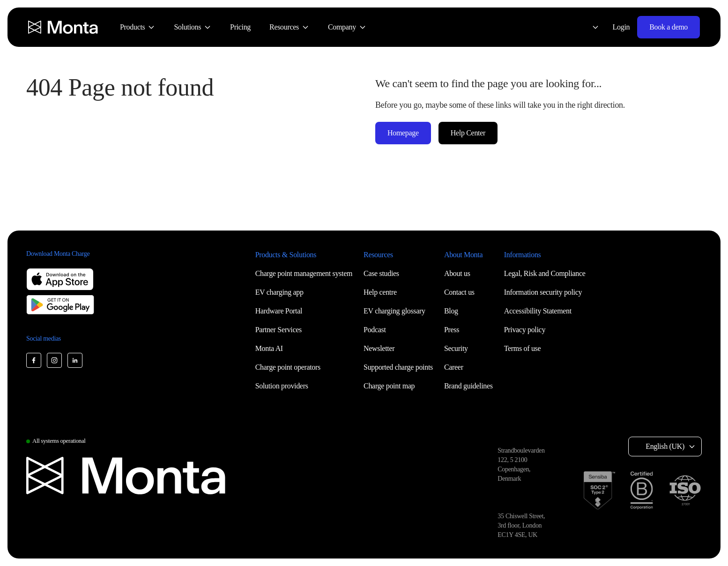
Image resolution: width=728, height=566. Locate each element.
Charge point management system (304, 273)
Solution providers (282, 386)
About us (457, 273)
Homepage (403, 133)
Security (456, 348)
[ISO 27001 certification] (685, 491)
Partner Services (279, 330)
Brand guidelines (468, 386)
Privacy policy (525, 330)
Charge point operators (288, 367)
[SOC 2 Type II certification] (599, 490)
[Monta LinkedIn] (75, 360)
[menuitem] (137, 27)
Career (454, 367)
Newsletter (379, 348)
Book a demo (669, 27)
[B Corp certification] (642, 490)
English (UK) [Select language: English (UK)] (665, 446)
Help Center (468, 133)
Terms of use (523, 348)
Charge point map (389, 386)
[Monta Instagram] (54, 360)
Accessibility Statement (538, 311)
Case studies (381, 273)
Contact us (459, 292)
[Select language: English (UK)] (590, 27)
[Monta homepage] (64, 27)
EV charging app (279, 292)
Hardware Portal (279, 311)
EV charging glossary (394, 311)
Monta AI (269, 348)
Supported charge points (398, 367)
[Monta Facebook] (34, 360)
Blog (451, 311)
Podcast (375, 330)
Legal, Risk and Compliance (545, 273)
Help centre (380, 292)
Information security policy (543, 292)
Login (621, 27)
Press (452, 330)
